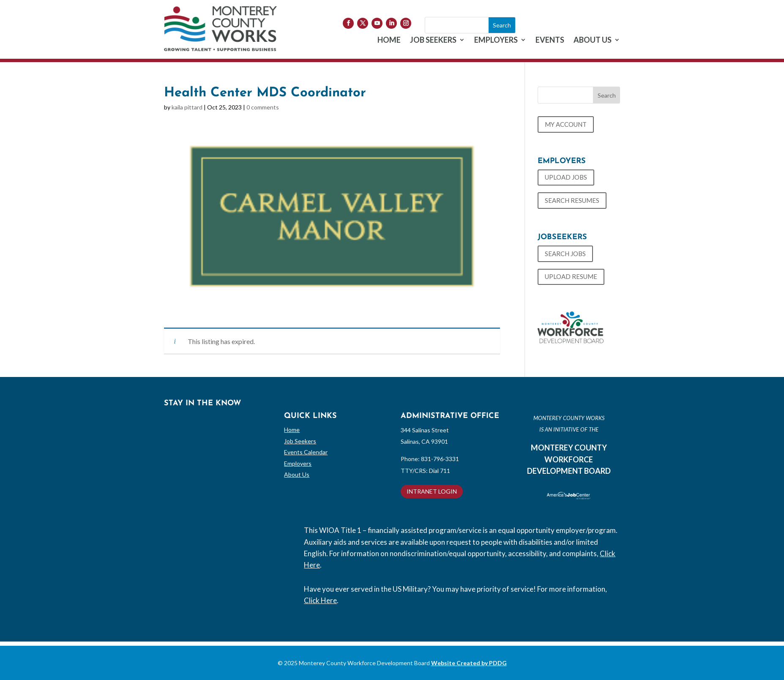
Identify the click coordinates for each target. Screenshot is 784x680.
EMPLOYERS (496, 41)
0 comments (263, 107)
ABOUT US (593, 41)
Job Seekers (300, 441)
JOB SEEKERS (433, 41)
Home (292, 430)
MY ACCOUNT (566, 124)
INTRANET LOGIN (432, 491)
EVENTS (550, 41)
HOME (389, 41)
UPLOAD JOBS (566, 177)
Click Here (320, 600)
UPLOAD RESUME (571, 276)
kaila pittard (187, 107)
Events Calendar (306, 452)
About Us (297, 474)
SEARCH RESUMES (572, 200)
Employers (298, 463)
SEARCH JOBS (565, 254)
